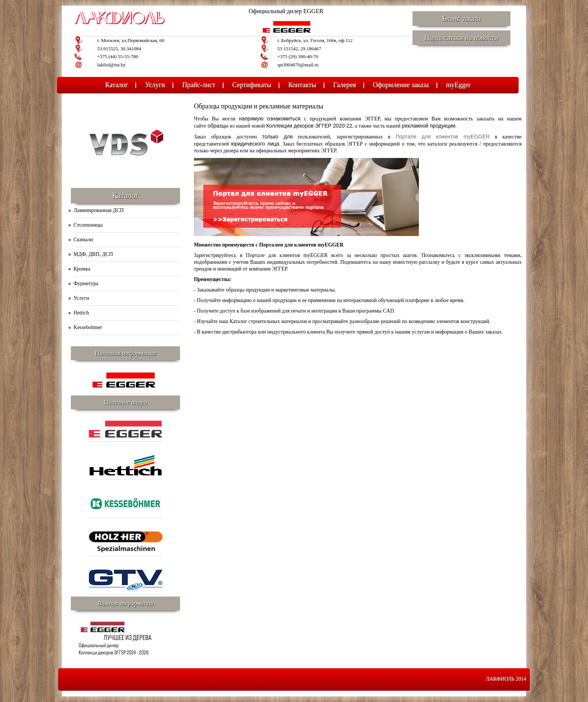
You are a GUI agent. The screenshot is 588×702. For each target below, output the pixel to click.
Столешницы (88, 225)
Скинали (83, 240)
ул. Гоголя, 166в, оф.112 (328, 40)
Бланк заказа (461, 19)
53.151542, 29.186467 (299, 49)
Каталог (117, 85)
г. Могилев (108, 40)
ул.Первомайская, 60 (143, 40)
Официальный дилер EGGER (286, 11)
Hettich (81, 313)
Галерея (345, 85)
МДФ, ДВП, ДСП (93, 254)
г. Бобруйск (289, 40)
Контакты (302, 85)
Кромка (82, 269)
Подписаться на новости (461, 38)
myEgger (458, 85)
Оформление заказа (401, 85)
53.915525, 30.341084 (119, 49)
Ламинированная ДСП (99, 210)
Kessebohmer (88, 327)
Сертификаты (252, 85)
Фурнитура (86, 283)
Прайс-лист (199, 85)
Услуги (155, 85)
